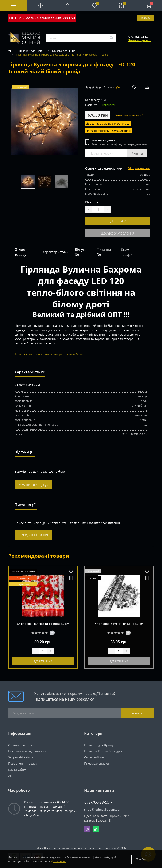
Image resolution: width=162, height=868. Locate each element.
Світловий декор (96, 757)
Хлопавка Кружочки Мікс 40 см (119, 624)
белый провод (33, 354)
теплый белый (75, 354)
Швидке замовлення (117, 233)
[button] (67, 5)
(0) (118, 87)
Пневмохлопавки (97, 763)
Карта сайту (17, 770)
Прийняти (143, 859)
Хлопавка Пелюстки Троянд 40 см (43, 624)
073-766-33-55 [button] (98, 802)
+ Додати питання (33, 535)
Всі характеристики (139, 168)
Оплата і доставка (21, 745)
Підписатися (138, 713)
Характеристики (55, 252)
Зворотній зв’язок (21, 757)
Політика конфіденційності (28, 751)
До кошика (117, 221)
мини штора (54, 354)
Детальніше (59, 861)
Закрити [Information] (145, 18)
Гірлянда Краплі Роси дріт (103, 751)
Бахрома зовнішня (64, 51)
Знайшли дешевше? (129, 115)
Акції (12, 776)
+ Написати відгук (33, 485)
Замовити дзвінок (139, 40)
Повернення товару (23, 763)
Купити (137, 153)
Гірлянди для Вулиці (32, 51)
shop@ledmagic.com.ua (102, 809)
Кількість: (92, 202)
